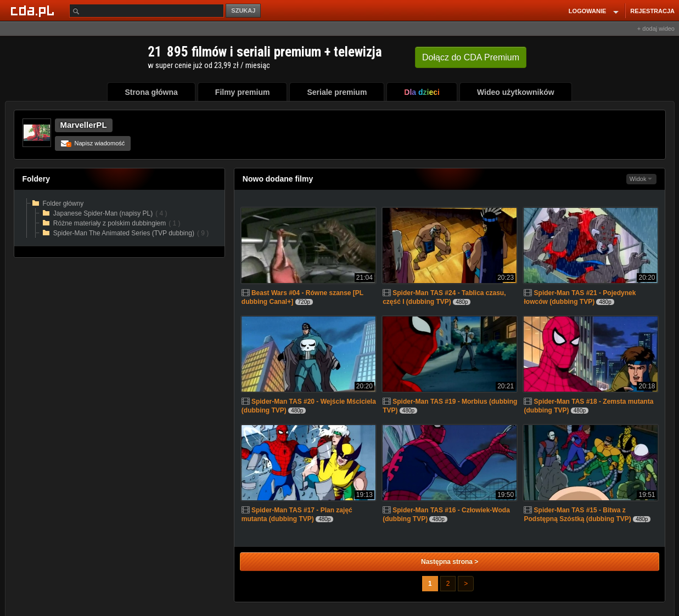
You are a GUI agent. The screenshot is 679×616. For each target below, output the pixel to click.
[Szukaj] (147, 11)
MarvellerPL (84, 125)
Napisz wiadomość (93, 143)
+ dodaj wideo (656, 29)
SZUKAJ (243, 10)
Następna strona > (450, 562)
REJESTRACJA (652, 11)
